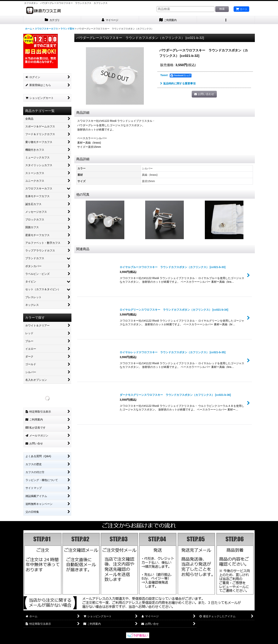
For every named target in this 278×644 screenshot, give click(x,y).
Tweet (164, 75)
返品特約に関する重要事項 (178, 83)
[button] (226, 20)
